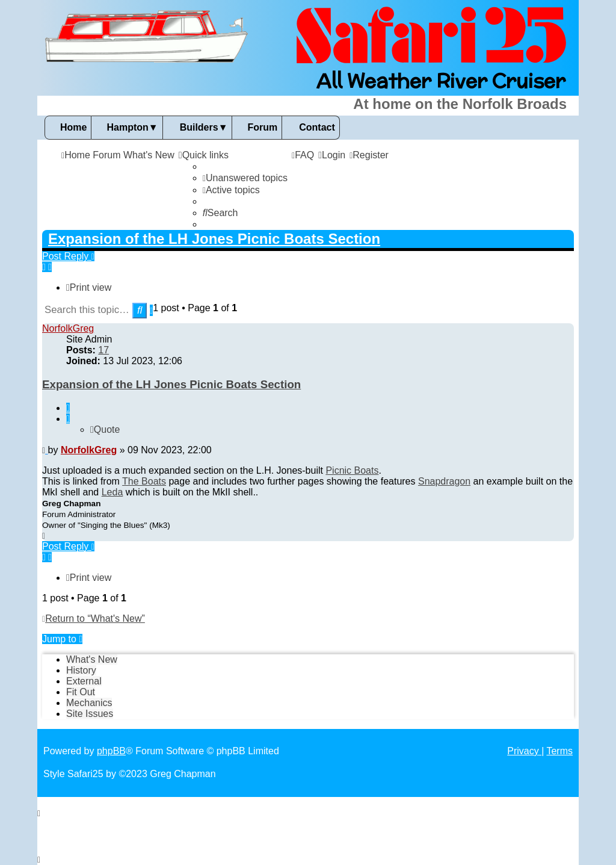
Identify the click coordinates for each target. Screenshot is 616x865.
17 (103, 350)
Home (73, 127)
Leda (112, 492)
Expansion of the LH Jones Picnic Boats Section (214, 239)
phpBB (111, 751)
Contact (317, 127)
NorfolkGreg (68, 328)
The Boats (144, 481)
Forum (262, 127)
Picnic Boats (352, 470)
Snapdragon (444, 481)
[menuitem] (245, 178)
